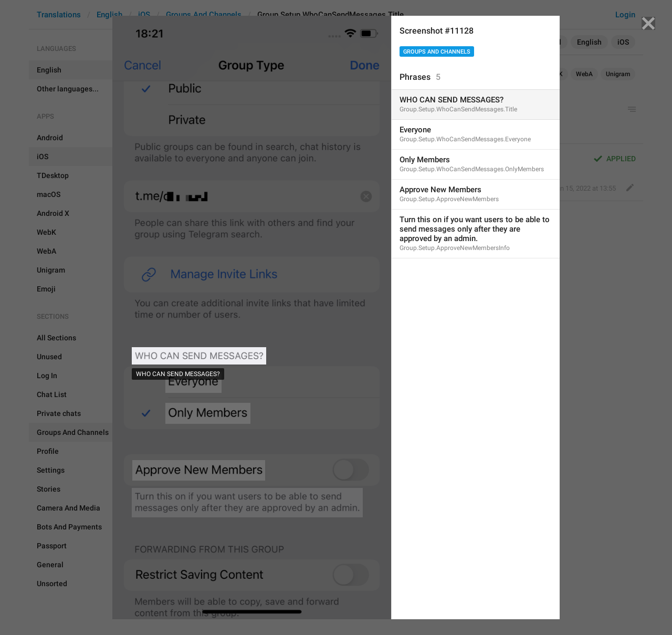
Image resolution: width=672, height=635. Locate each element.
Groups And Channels (437, 52)
